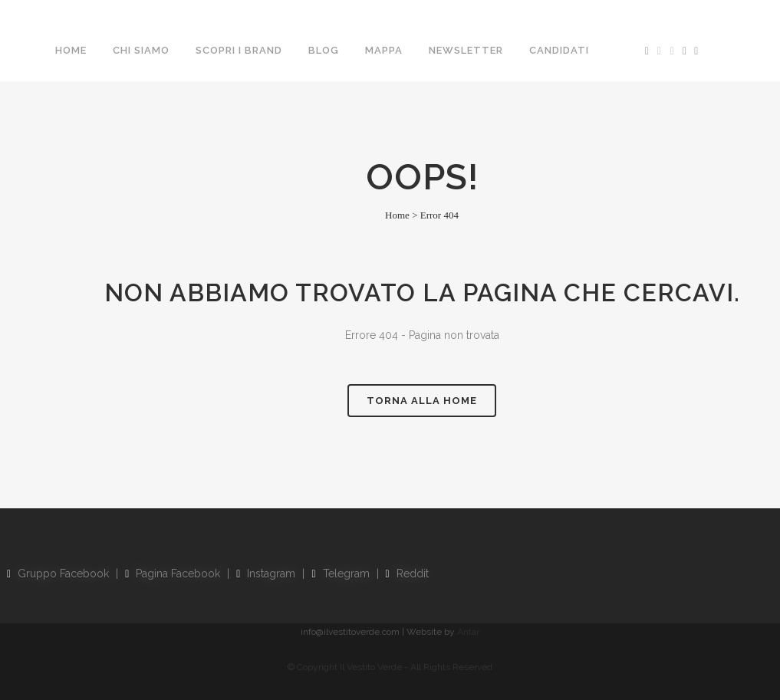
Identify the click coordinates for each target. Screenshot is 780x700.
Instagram (266, 573)
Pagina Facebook (173, 573)
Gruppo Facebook (58, 573)
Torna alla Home (422, 401)
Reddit (407, 573)
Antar (468, 632)
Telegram (340, 573)
